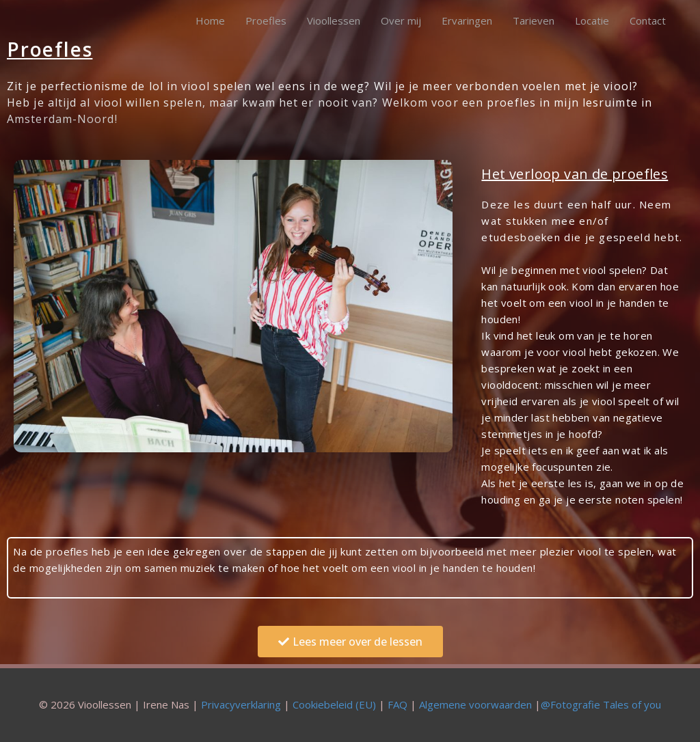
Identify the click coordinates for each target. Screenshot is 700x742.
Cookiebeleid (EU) (334, 704)
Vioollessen (334, 20)
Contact (648, 20)
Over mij (401, 20)
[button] (350, 642)
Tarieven (534, 20)
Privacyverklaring (241, 704)
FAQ (398, 704)
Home (210, 20)
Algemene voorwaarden (475, 704)
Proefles (266, 20)
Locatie (592, 20)
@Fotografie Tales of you (601, 704)
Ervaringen (467, 20)
